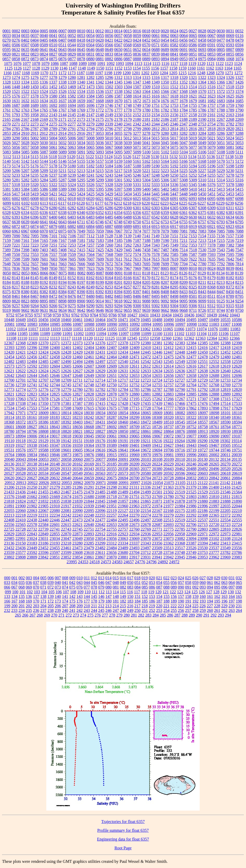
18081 (169, 413)
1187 (81, 73)
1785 (193, 110)
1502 (109, 87)
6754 (174, 222)
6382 (221, 213)
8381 (35, 292)
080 (109, 587)
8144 (25, 278)
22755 (112, 529)
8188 (25, 282)
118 (144, 592)
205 (51, 606)
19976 (157, 455)
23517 (180, 548)
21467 (66, 492)
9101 (212, 301)
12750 (112, 385)
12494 (78, 362)
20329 (55, 469)
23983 (237, 557)
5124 (108, 157)
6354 (118, 213)
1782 (165, 110)
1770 (91, 110)
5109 (230, 152)
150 (130, 596)
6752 (155, 222)
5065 (91, 147)
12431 (100, 352)
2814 (174, 129)
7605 (72, 259)
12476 (180, 357)
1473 (91, 87)
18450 (112, 422)
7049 (81, 231)
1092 (110, 64)
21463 (55, 492)
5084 (16, 152)
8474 (63, 296)
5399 (137, 189)
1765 (44, 110)
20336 (78, 469)
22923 (123, 534)
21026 (146, 483)
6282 (72, 208)
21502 (169, 492)
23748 (180, 552)
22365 (214, 515)
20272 (237, 464)
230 (232, 606)
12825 (55, 394)
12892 (237, 394)
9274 (63, 306)
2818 (212, 129)
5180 (72, 166)
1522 (25, 91)
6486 (118, 217)
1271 (229, 73)
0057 (118, 36)
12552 (214, 362)
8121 (155, 273)
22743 (66, 529)
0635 (25, 50)
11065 (168, 329)
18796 (32, 431)
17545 (21, 408)
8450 (230, 292)
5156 (91, 161)
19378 (100, 445)
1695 (81, 105)
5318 (16, 185)
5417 (16, 194)
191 (188, 601)
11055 (112, 329)
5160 (128, 161)
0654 (146, 50)
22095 (89, 511)
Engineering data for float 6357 (123, 839)
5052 (230, 143)
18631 (43, 427)
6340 (81, 213)
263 (232, 610)
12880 (135, 394)
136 (29, 596)
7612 (128, 259)
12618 (214, 366)
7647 (239, 259)
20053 (43, 459)
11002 (203, 324)
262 (225, 610)
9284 (81, 306)
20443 (169, 469)
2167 (25, 119)
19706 (169, 450)
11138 (121, 338)
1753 (174, 105)
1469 (72, 87)
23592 (32, 552)
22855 (55, 534)
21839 (78, 501)
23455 (55, 548)
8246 (81, 287)
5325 (81, 185)
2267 (221, 119)
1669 (109, 101)
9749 (230, 310)
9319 (7, 310)
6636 (240, 217)
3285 (211, 133)
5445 (156, 194)
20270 (226, 464)
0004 (35, 31)
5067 (109, 147)
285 (163, 615)
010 (80, 578)
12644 (32, 376)
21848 (112, 501)
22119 (112, 511)
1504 (128, 87)
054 (159, 583)
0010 (81, 31)
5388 (53, 189)
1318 (174, 77)
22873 (78, 534)
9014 (100, 301)
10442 (223, 315)
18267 (100, 417)
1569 (193, 91)
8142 (7, 278)
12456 (32, 357)
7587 (193, 254)
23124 (237, 539)
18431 (100, 422)
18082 (180, 413)
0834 (118, 54)
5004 (53, 138)
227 (210, 606)
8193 (53, 282)
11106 (224, 334)
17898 (214, 408)
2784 (7, 129)
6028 (165, 199)
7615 (155, 259)
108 (73, 592)
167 (14, 601)
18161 (32, 417)
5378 (230, 185)
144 (87, 596)
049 (123, 583)
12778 (55, 390)
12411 (157, 348)
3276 (128, 133)
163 (225, 596)
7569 (118, 254)
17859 (180, 408)
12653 (135, 376)
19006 (32, 436)
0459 (212, 40)
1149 (91, 68)
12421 (21, 352)
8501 (193, 296)
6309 (212, 208)
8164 (109, 278)
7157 (230, 236)
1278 (53, 77)
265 (18, 615)
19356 (66, 445)
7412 (72, 250)
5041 (146, 143)
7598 (16, 259)
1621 (193, 96)
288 (185, 615)
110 (88, 592)
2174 (91, 119)
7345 (165, 245)
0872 (25, 59)
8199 (100, 282)
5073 (156, 147)
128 (216, 592)
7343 (156, 245)
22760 (135, 529)
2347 (184, 124)
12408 (123, 348)
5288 (72, 180)
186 (152, 601)
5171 (230, 161)
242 (80, 610)
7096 (44, 236)
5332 (146, 185)
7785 (212, 264)
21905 (43, 506)
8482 (109, 296)
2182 (156, 119)
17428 (123, 403)
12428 (66, 352)
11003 (214, 324)
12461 (89, 357)
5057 (25, 147)
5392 (91, 189)
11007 (225, 324)
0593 (230, 45)
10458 (55, 320)
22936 (146, 534)
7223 (35, 245)
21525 (191, 492)
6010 (44, 199)
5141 (16, 161)
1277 (44, 77)
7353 (193, 245)
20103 (146, 459)
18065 (146, 413)
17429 (135, 403)
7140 (137, 236)
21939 (89, 506)
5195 (202, 166)
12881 (146, 394)
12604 (55, 366)
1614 (137, 96)
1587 (118, 96)
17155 (89, 399)
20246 (191, 464)
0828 (63, 54)
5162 (146, 161)
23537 (214, 548)
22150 (134, 511)
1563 (137, 91)
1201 (136, 73)
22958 (180, 534)
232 (7, 610)
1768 (72, 110)
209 (80, 606)
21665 (43, 497)
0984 (212, 59)
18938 (237, 431)
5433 (118, 194)
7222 (25, 245)
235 (29, 610)
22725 (9, 529)
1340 (81, 82)
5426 (100, 194)
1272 (238, 73)
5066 (100, 147)
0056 (109, 36)
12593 (43, 366)
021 (159, 578)
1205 (173, 73)
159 (196, 596)
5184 (109, 166)
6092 (183, 199)
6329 (16, 213)
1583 (81, 96)
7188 (146, 240)
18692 (112, 427)
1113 (138, 64)
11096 (112, 334)
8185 (16, 282)
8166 (128, 278)
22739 (43, 529)
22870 (66, 534)
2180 (137, 119)
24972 (174, 562)
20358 (123, 469)
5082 (240, 147)
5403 (174, 189)
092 (196, 587)
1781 (156, 110)
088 (167, 587)
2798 (128, 129)
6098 (239, 199)
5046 (174, 143)
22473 (78, 520)
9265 (44, 306)
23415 (237, 543)
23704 (134, 552)
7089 (7, 236)
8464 (25, 296)
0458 (202, 40)
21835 (55, 501)
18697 (123, 427)
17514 (226, 403)
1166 (7, 73)
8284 (165, 287)
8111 (137, 273)
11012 (11, 329)
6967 (25, 231)
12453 (237, 352)
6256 (239, 203)
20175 (100, 464)
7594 (221, 254)
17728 (146, 408)
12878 (112, 394)
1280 (72, 77)
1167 (17, 73)
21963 (135, 506)
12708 (55, 380)
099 (8, 592)
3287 (230, 133)
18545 (180, 422)
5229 (221, 171)
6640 (35, 222)
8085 (91, 273)
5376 (212, 185)
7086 (230, 231)
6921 (212, 227)
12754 (146, 385)
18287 (111, 417)
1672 (137, 101)
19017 (55, 436)
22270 (135, 515)
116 (130, 592)
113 (109, 592)
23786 (237, 552)
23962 (214, 557)
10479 (135, 320)
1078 (36, 64)
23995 (72, 562)
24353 (83, 562)
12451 (214, 352)
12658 (191, 376)
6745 (90, 222)
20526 (237, 469)
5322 (53, 185)
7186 (128, 240)
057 (181, 583)
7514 (184, 250)
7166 (53, 240)
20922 (33, 483)
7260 (109, 245)
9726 (202, 310)
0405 (44, 40)
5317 (7, 185)
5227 (202, 171)
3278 (146, 133)
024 (181, 578)
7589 (202, 254)
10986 (66, 324)
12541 (135, 362)
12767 (203, 385)
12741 (32, 385)
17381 (66, 403)
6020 (90, 199)
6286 (109, 208)
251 (145, 610)
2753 (202, 124)
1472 (81, 87)
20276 (9, 469)
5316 (239, 180)
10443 (235, 315)
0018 (146, 31)
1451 (44, 87)
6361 (184, 213)
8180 (221, 278)
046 (101, 583)
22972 (214, 534)
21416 (225, 487)
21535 (214, 492)
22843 (32, 534)
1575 (7, 96)
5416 (7, 194)
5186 (118, 166)
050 (130, 583)
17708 (123, 408)
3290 (16, 138)
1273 (7, 77)
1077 (27, 64)
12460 (78, 357)
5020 (202, 138)
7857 (63, 268)
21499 (146, 492)
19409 (146, 445)
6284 (91, 208)
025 (188, 578)
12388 (226, 343)
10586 (237, 320)
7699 (165, 264)
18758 (203, 427)
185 (145, 601)
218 (145, 606)
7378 (212, 245)
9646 (100, 310)
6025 (137, 199)
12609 (112, 366)
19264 (180, 441)
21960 (123, 506)
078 (94, 587)
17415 (100, 403)
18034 (100, 413)
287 (177, 615)
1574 (240, 91)
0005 (44, 31)
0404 (35, 40)
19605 (78, 450)
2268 (230, 119)
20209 (135, 464)
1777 (118, 110)
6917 (174, 227)
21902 (32, 506)
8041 (240, 268)
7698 (156, 264)
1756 (202, 105)
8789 (230, 296)
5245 (128, 175)
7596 (240, 254)
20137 (21, 464)
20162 (78, 464)
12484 (32, 362)
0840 (165, 54)
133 (7, 596)
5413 (221, 189)
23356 (157, 543)
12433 (112, 352)
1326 (230, 77)
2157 (184, 115)
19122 (32, 441)
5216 (109, 171)
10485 (146, 320)
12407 (112, 348)
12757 (169, 385)
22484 (112, 520)
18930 (226, 431)
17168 (100, 399)
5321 (44, 185)
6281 (63, 208)
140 (58, 596)
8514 (221, 296)
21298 (112, 487)
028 (210, 578)
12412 (168, 348)
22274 (146, 515)
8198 (91, 282)
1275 (25, 77)
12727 (180, 380)
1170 (44, 73)
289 (192, 615)
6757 (202, 222)
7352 (184, 245)
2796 (109, 129)
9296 (128, 306)
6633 (221, 217)
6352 (100, 213)
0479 (240, 40)
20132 (214, 459)
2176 (109, 119)
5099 (137, 152)
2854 (16, 133)
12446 (157, 352)
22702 (180, 525)
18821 (78, 431)
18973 (9, 436)
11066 (179, 329)
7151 (174, 236)
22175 (180, 511)
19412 (157, 445)
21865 (146, 501)
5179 (63, 166)
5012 (128, 138)
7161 (25, 240)
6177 (99, 203)
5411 (202, 189)
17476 (203, 403)
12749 (100, 385)
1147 (73, 68)
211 (94, 606)
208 (72, 606)
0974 (193, 59)
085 (145, 587)
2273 (35, 124)
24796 (152, 562)
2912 (44, 133)
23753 (203, 552)
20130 (203, 459)
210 (87, 606)
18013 (55, 413)
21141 (214, 483)
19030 (78, 436)
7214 (211, 240)
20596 (180, 473)
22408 (9, 520)
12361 (178, 338)
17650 (100, 408)
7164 (35, 240)
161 (210, 596)
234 (22, 610)
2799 (137, 129)
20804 (180, 478)
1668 (100, 101)
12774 (21, 390)
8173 (165, 278)
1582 (72, 96)
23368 (180, 543)
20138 (32, 464)
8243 (72, 287)
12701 (21, 380)
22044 (237, 506)
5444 (146, 194)
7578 (156, 254)
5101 (156, 152)
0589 (202, 45)
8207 (165, 282)
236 (36, 610)
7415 (81, 250)
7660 (44, 264)
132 (238, 592)
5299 (100, 180)
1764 (35, 110)
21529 (203, 492)
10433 (155, 315)
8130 (211, 273)
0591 (211, 45)
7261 (118, 245)
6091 (174, 199)
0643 (63, 50)
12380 (146, 343)
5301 (118, 180)
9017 (109, 301)
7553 (35, 254)
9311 (202, 306)
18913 (203, 431)
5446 (165, 194)
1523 (35, 91)
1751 (156, 105)
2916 (81, 133)
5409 (184, 189)
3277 (137, 133)
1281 (81, 77)
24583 (117, 562)
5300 (109, 180)
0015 (128, 31)
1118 (183, 64)
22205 (225, 511)
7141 (146, 236)
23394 (203, 543)
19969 (135, 455)
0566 (109, 45)
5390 (72, 189)
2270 (7, 124)
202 (29, 606)
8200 (109, 282)
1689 (35, 105)
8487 (146, 296)
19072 (169, 436)
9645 (91, 310)
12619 (225, 366)
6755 (183, 222)
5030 (44, 143)
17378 (55, 403)
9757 (38, 315)
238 (51, 610)
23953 (203, 557)
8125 (174, 273)
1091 (101, 64)
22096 (100, 511)
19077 (191, 436)
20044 (32, 459)
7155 (211, 236)
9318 (239, 306)
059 (196, 583)
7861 (72, 268)
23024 (32, 539)
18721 (146, 427)
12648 (78, 376)
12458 (55, 357)
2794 (91, 129)
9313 (221, 306)
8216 (7, 287)
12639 (214, 371)
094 (210, 587)
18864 (169, 431)
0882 (109, 59)
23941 (157, 557)
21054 (158, 483)
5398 (128, 189)
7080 (174, 231)
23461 (66, 548)
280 (127, 615)
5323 (63, 185)
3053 (100, 133)
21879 (191, 501)
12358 (155, 338)
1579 (44, 96)
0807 (230, 50)
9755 (29, 315)
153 (152, 596)
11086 (34, 334)
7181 (81, 240)
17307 (203, 399)
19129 (43, 441)
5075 (174, 147)
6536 (137, 217)
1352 (184, 82)
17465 (169, 403)
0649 (109, 50)
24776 (140, 562)
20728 (169, 478)
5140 (7, 161)
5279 (240, 175)
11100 (157, 334)
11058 (134, 329)
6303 (156, 208)
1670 (118, 101)
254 (167, 610)
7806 (230, 264)
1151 (109, 68)
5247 (146, 175)
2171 (63, 119)
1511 (165, 87)
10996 (169, 324)
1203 (155, 73)
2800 (146, 129)
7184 (109, 240)
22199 (214, 511)
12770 (237, 385)
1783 (174, 110)
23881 (123, 557)
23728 (157, 552)
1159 (182, 68)
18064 (135, 413)
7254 (81, 245)
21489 (123, 492)
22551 (214, 520)
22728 (21, 529)
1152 (118, 68)
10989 (101, 324)
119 (151, 592)
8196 (72, 282)
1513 (183, 87)
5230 (230, 171)
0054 (91, 36)
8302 (184, 287)
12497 (100, 362)
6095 (211, 199)
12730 (214, 380)
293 (221, 615)
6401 (63, 217)
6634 (230, 217)
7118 (100, 236)
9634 (63, 310)
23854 (78, 557)
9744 (221, 310)
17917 (226, 408)
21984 (180, 506)
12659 (203, 376)
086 (152, 587)
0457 (193, 40)
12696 (237, 376)
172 (51, 601)
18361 (237, 417)
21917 (66, 506)
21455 (43, 492)
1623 (212, 96)
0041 (53, 36)
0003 (25, 31)
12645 (43, 376)
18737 (169, 427)
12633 (146, 371)
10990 (112, 324)
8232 (53, 287)
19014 (43, 436)
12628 (89, 371)
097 (232, 587)
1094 (129, 64)
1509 (146, 87)
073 (58, 587)
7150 (165, 236)
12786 (146, 390)
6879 (53, 227)
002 (22, 578)
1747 (118, 105)
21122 (203, 483)
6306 (184, 208)
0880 (91, 59)
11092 (79, 334)
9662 (165, 310)
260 (210, 610)
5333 (156, 185)
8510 (202, 296)
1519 (239, 87)
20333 (66, 469)
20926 (44, 483)
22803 (203, 529)
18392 (66, 422)
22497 (146, 520)
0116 (239, 36)
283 (148, 615)
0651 (128, 50)
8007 (174, 268)
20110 (180, 459)
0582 (174, 45)
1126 (18, 68)
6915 (156, 227)
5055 (7, 147)
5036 (100, 143)
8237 (63, 287)
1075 (8, 64)
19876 (89, 455)
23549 (226, 548)
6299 (118, 208)
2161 (212, 115)
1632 (25, 101)
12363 (200, 338)
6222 (155, 203)
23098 (203, 539)
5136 (211, 157)
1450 (35, 87)
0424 (137, 40)
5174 (16, 166)
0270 (7, 40)
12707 (43, 380)
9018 (118, 301)
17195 (135, 399)
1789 (230, 110)
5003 (44, 138)
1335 (35, 82)
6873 (25, 227)
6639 (25, 222)
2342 (137, 124)
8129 (202, 273)
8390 (81, 292)
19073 (180, 436)
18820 (66, 431)
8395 (128, 292)
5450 (202, 194)
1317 (165, 77)
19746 (226, 450)
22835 (21, 534)
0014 (118, 31)
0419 (91, 40)
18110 (237, 413)
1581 (63, 96)
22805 (214, 529)
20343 (89, 469)
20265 (214, 464)
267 (33, 615)
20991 (124, 483)
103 (37, 592)
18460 (123, 422)
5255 (212, 175)
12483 (21, 362)
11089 (45, 334)
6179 (109, 203)
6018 (72, 199)
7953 (109, 268)
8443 (202, 292)
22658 (123, 525)
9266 (53, 306)
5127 (136, 157)
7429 (118, 250)
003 (29, 578)
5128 (146, 157)
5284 (44, 180)
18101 (226, 413)
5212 (72, 171)
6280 (53, 208)
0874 (44, 59)
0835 (128, 54)
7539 (212, 250)
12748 (89, 385)
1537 (109, 91)
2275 (53, 124)
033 (7, 583)
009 (72, 578)
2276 (63, 124)
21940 (100, 506)
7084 (212, 231)
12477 (191, 357)
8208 (174, 282)
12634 (157, 371)
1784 (184, 110)
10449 (21, 320)
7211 (184, 240)
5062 (63, 147)
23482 (100, 548)
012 (94, 578)
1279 (63, 77)
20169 (89, 464)
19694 (157, 450)
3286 (221, 133)
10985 (55, 324)
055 (167, 583)
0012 (100, 31)
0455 (174, 40)
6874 (35, 227)
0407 (63, 40)
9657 (137, 310)
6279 (44, 208)
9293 (109, 306)
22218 (21, 515)
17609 (78, 408)
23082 (180, 539)
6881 (63, 227)
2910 (25, 133)
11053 (89, 329)
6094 (202, 199)
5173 (7, 166)
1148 (82, 68)
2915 (72, 133)
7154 (202, 236)
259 (203, 610)
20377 (146, 469)
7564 (91, 254)
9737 (211, 310)
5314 (221, 180)
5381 (7, 189)
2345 (165, 124)
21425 (237, 487)
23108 (226, 539)
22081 (66, 511)
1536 (100, 91)
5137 (220, 157)
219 (152, 606)
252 (152, 610)
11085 (23, 334)
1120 (201, 64)
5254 (202, 175)
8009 (184, 268)
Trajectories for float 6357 (123, 822)
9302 (156, 306)
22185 (191, 511)
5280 (7, 180)
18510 (169, 422)
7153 (193, 236)
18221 (66, 417)
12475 (169, 357)
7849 (44, 268)
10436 (189, 315)
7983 (146, 268)
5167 (193, 161)
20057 (55, 459)
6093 (193, 199)
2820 (230, 129)
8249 (91, 287)
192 (196, 601)
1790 (240, 110)
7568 (109, 254)
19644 (135, 450)
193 (203, 601)
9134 (230, 301)
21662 (32, 497)
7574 (137, 254)
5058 (35, 147)
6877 (44, 227)
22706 (191, 525)
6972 (53, 231)
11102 (179, 334)
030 (224, 578)
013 (101, 578)
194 (210, 601)
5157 (100, 161)
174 (65, 601)
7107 (81, 236)
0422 (118, 40)
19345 (43, 445)
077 (87, 587)
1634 (44, 101)
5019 (193, 138)
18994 (21, 436)
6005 (25, 199)
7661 (53, 264)
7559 (72, 254)
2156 (174, 115)
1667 (91, 101)
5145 (53, 161)
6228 (211, 203)
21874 (169, 501)
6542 (156, 217)
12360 (166, 338)
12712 (89, 380)
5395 (100, 189)
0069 (230, 36)
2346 (174, 124)
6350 (91, 213)
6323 (239, 208)
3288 (239, 133)
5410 (193, 189)
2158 (193, 115)
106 (59, 592)
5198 (230, 166)
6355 (128, 213)
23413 (226, 543)
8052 (16, 273)
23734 (168, 552)
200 (14, 606)
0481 (7, 45)
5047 (184, 143)
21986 (191, 506)
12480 (226, 357)
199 (7, 606)
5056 (16, 147)
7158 (239, 236)
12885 (191, 394)
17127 (66, 399)
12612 (146, 366)
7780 (202, 264)
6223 (165, 203)
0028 (202, 31)
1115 (156, 64)
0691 (184, 50)
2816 (193, 129)
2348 (193, 124)
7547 (240, 250)
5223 (165, 171)
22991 (21, 539)
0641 (44, 50)
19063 (123, 436)
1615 (146, 96)
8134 (221, 273)
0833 (109, 54)
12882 (157, 394)
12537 (112, 362)
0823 (35, 54)
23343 (146, 543)
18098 (214, 413)
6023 (118, 199)
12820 (237, 390)
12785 (135, 390)
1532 (72, 91)
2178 (118, 119)
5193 (184, 166)
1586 (109, 96)
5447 (174, 194)
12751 (123, 385)
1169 (35, 73)
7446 (137, 250)
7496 (174, 250)
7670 (100, 264)
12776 (43, 390)
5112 (7, 157)
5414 (230, 189)
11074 (202, 329)
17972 (32, 413)
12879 (123, 394)
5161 (137, 161)
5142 (25, 161)
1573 (230, 91)
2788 (44, 129)
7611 (118, 259)
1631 (16, 101)
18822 (89, 431)
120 (158, 592)
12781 (89, 390)
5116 (44, 157)
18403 (78, 422)
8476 (72, 296)
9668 (184, 310)
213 (108, 606)
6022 (109, 199)
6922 (221, 227)
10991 (123, 324)
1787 (212, 110)
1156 (155, 68)
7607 (91, 259)
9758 (48, 315)
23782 (225, 552)
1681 (202, 101)
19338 (32, 445)
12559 (237, 362)
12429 (78, 352)
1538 (118, 91)
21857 (123, 501)
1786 (202, 110)
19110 (9, 441)
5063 (72, 147)
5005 (63, 138)
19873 (66, 455)
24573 (106, 562)
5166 (184, 161)
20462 (180, 469)
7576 (146, 254)
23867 (100, 557)
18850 (123, 431)
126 (202, 592)
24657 (129, 562)
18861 (146, 431)
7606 (81, 259)
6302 (146, 208)
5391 (81, 189)
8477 (81, 296)
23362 (169, 543)
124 (187, 592)
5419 (35, 194)
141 (65, 596)
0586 (193, 45)
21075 (169, 483)
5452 (221, 194)
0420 (100, 40)
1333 (16, 82)
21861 (135, 501)
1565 (156, 91)
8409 (174, 292)
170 (36, 601)
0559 (81, 45)
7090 (16, 236)
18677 (100, 427)
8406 (156, 292)
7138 (118, 236)
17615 (89, 408)
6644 (72, 222)
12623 (32, 371)
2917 (90, 133)
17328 (9, 403)
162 (217, 596)
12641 (237, 371)
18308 (157, 417)
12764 (191, 385)
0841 (174, 54)
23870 (112, 557)
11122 (99, 338)
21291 (89, 487)
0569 (137, 45)
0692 (193, 50)
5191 (165, 166)
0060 (146, 36)
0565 (100, 45)
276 (98, 615)
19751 (237, 450)
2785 (16, 129)
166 (7, 601)
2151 (128, 115)
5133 (183, 157)
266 (25, 615)
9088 (146, 301)
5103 (174, 152)
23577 (21, 552)
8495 (156, 296)
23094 (191, 539)
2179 (128, 119)
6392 (7, 217)
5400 (146, 189)
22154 (146, 511)
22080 (55, 511)
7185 (118, 240)
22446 (55, 520)
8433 (184, 292)
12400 (55, 348)
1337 (53, 82)
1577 (25, 96)
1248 (201, 73)
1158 (173, 68)
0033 (7, 36)
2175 (100, 119)
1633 (35, 101)
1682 (212, 101)
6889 (128, 227)
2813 (165, 129)
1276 (35, 77)
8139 (239, 273)
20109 (169, 459)
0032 (239, 31)
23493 (135, 548)
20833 (203, 478)
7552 (25, 254)
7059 (100, 231)
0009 (72, 31)
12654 (146, 376)
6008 (35, 199)
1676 (165, 101)
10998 (192, 324)
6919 (193, 227)
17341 (32, 403)
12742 (43, 385)
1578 (35, 96)
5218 (128, 171)
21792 (180, 497)
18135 (20, 417)
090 (181, 587)
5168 (202, 161)
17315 (226, 399)
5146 (63, 161)
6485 (109, 217)
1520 (7, 91)
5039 (128, 143)
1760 (240, 105)
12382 (169, 343)
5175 (25, 166)
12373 (78, 343)
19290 (203, 441)
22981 (237, 534)
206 (58, 606)
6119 (72, 203)
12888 (214, 394)
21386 (203, 487)
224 (188, 606)
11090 (56, 334)
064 (232, 583)
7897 (81, 268)
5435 (137, 194)
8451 (240, 292)
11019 (55, 329)
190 (181, 601)
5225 (183, 171)
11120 (88, 338)
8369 (221, 287)
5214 (90, 171)
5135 (202, 157)
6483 (91, 217)
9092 (165, 301)
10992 (135, 324)
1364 (202, 82)
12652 (123, 376)
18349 (225, 417)
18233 (77, 417)
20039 (237, 455)
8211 (202, 282)
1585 (100, 96)
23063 (123, 539)
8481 (100, 296)
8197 (81, 282)
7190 (165, 240)
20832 (191, 478)
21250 (32, 487)
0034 (16, 36)
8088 (109, 273)
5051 (221, 143)
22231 (43, 515)
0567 (118, 45)
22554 (226, 520)
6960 (7, 231)
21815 (237, 497)
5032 (63, 143)
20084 (112, 459)
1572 (221, 91)
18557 (203, 422)
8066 (44, 273)
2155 (165, 115)
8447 (221, 292)
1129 (45, 68)
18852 (135, 431)
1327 (240, 77)
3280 (165, 133)
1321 (193, 77)
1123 (229, 64)
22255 (100, 515)
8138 (230, 273)
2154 (156, 115)
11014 (22, 329)
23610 (89, 552)
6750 (137, 222)
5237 (53, 175)
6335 (35, 213)
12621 (9, 371)
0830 (81, 54)
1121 (210, 64)
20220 (146, 464)
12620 (237, 366)
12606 (78, 366)
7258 (100, 245)
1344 (109, 82)
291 (206, 615)
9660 (156, 310)
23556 (237, 548)
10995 (158, 324)
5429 (109, 194)
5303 (137, 180)
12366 (235, 338)
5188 (137, 166)
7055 (91, 231)
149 (123, 596)
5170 (221, 161)
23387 (191, 543)
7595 (230, 254)
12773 (9, 390)
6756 (193, 222)
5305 (156, 180)
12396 (32, 348)
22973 (226, 534)
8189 (35, 282)
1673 (146, 101)
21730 (123, 497)
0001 (7, 31)
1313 (128, 77)
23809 (32, 557)
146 (101, 596)
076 (80, 587)
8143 (16, 278)
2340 (118, 124)
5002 (35, 138)
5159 (118, 161)
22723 (226, 525)
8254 (118, 287)
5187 (128, 166)
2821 (240, 129)
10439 (212, 315)
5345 (193, 185)
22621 (78, 525)
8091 (118, 273)
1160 (192, 68)
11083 (235, 329)
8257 (128, 287)
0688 (156, 50)
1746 (109, 105)
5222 (155, 171)
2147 (91, 115)
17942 (9, 413)
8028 (221, 268)
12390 (237, 343)
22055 (9, 511)
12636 (180, 371)
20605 (214, 473)
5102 (165, 152)
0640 (35, 50)
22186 (203, 511)
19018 (66, 436)
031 (232, 578)
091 (188, 587)
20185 (112, 464)
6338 (63, 213)
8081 (72, 273)
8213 (221, 282)
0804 (212, 50)
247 (116, 610)
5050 (212, 143)
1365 (212, 82)
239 (58, 610)
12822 (21, 394)
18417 (89, 422)
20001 (203, 455)
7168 (72, 240)
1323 (212, 77)
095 (217, 587)
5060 (44, 147)
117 (137, 592)
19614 (89, 450)
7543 (221, 250)
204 (43, 606)
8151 (63, 278)
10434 (167, 315)
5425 (91, 194)
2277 (72, 124)
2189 (193, 119)
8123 (165, 273)
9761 (66, 315)
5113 (16, 157)
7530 (202, 250)
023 (174, 578)
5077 (193, 147)
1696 (91, 105)
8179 (212, 278)
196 (225, 601)
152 (145, 596)
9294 (118, 306)
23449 (32, 548)
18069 (157, 413)
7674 (118, 264)
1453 (63, 87)
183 (130, 601)
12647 (66, 376)
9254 (240, 301)
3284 (202, 133)
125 (195, 592)
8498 (174, 296)
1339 (72, 82)
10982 (21, 324)
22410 (21, 520)
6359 (165, 213)
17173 (112, 399)
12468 (123, 357)
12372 (66, 343)
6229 (220, 203)
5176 (35, 166)
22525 (191, 520)
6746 (100, 222)
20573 (123, 473)
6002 (16, 199)
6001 (7, 199)
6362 (193, 213)
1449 (25, 87)
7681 (128, 264)
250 (138, 610)
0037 (35, 36)
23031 (43, 539)
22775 (169, 529)
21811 (225, 497)
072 (51, 587)
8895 (44, 301)
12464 (112, 357)
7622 (193, 259)
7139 (128, 236)
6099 (7, 203)
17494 (214, 403)
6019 (81, 199)
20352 (100, 469)
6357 (146, 213)
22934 (135, 534)
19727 (203, 450)
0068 (221, 36)
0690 (174, 50)
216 (130, 606)
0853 (212, 54)
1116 (165, 64)
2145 (72, 115)
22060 (21, 511)
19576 (21, 450)
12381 (157, 343)
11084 (11, 334)
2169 (44, 119)
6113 (44, 203)
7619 (174, 259)
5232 (7, 175)
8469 (44, 296)
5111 (239, 152)
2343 (146, 124)
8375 (7, 292)
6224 (174, 203)
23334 (123, 543)
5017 (174, 138)
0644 (72, 50)
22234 (55, 515)
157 (181, 596)
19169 (89, 441)
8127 (193, 273)
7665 (72, 264)
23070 (146, 539)
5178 (53, 166)
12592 (32, 366)
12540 (123, 362)
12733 (225, 380)
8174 (174, 278)
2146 (81, 115)
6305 (174, 208)
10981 (10, 324)
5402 (165, 189)
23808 (21, 557)
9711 (193, 310)
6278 (35, 208)
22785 (180, 529)
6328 (7, 213)
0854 (221, 54)
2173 (81, 119)
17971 (21, 413)
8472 (53, 296)
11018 (44, 329)
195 (217, 601)
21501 (157, 492)
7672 (109, 264)
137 (36, 596)
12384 (191, 343)
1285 (100, 77)
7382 (230, 245)
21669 (55, 497)
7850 (53, 268)
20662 (100, 478)
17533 (237, 403)
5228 (211, 171)
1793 (16, 115)
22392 (237, 515)
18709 (135, 427)
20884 (237, 478)
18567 (214, 422)
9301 (146, 306)
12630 (112, 371)
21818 (9, 501)
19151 (77, 441)
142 (72, 596)
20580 (146, 473)
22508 (157, 520)
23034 (55, 539)
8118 (146, 273)
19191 (123, 441)
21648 (21, 497)
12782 (100, 390)
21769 (157, 497)
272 (69, 615)
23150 (21, 543)
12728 (191, 380)
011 (87, 578)
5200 (7, 171)
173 (58, 601)
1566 (165, 91)
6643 (63, 222)
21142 (225, 483)
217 (137, 606)
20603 (203, 473)
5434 (128, 194)
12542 (146, 362)
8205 (146, 282)
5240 (81, 175)
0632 (16, 50)
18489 (157, 422)
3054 (109, 133)
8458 (7, 296)
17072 (32, 399)
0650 (118, 50)
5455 (240, 194)
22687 (157, 525)
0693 (202, 50)
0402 (25, 40)
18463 (135, 422)
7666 (81, 264)
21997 (214, 506)
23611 (100, 552)
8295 (174, 287)
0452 (146, 40)
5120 (71, 157)
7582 (165, 254)
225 (195, 606)
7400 (35, 250)
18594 (237, 422)
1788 (221, 110)
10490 (169, 320)
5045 (165, 143)
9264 (35, 306)
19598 (55, 450)
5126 (127, 157)
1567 (174, 91)
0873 (35, 59)
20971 (101, 483)
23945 (180, 557)
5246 (137, 175)
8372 (230, 287)
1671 (128, 101)
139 (51, 596)
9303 (165, 306)
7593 (212, 254)
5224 (174, 171)
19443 (191, 445)
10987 (78, 324)
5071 (137, 147)
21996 (203, 506)
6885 (100, 227)
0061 (156, 36)
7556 (44, 254)
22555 (237, 520)
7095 (35, 236)
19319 (9, 445)
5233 (16, 175)
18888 (191, 431)
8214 (230, 282)
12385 (203, 343)
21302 (123, 487)
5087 (44, 152)
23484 (112, 548)
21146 (236, 483)
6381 (212, 213)
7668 (91, 264)
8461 (16, 296)
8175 (184, 278)
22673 (135, 525)
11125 (110, 338)
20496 (214, 469)
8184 (7, 282)
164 (232, 596)
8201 (118, 282)
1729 (100, 105)
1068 (230, 59)
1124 (238, 64)
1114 (147, 64)
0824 (44, 54)
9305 (184, 306)
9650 (109, 310)
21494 (135, 492)
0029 (211, 31)
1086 (55, 64)
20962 (78, 483)
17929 (237, 408)
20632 (55, 478)
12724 (157, 380)
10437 (201, 315)
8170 (146, 278)
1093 (120, 64)
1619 (184, 96)
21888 (226, 501)
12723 (146, 380)
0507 (25, 45)
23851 (55, 557)
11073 (190, 329)
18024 (78, 413)
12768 (214, 385)
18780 (9, 431)
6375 (202, 213)
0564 (90, 45)
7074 (137, 231)
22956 (169, 534)
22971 (203, 534)
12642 (9, 376)
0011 (90, 31)
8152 (72, 278)
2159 (202, 115)
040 (58, 583)
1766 (53, 110)
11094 (101, 334)
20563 (100, 473)
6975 (63, 231)
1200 (127, 73)
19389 (112, 445)
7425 (100, 250)
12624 (43, 371)
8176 (193, 278)
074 (65, 587)
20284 (21, 469)
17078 (43, 399)
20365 (135, 469)
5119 (62, 157)
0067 (212, 36)
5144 (44, 161)
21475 (78, 492)
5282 (25, 180)
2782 (230, 124)
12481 (237, 357)
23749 (191, 552)
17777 (169, 408)
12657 (180, 376)
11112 (44, 338)
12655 (157, 376)
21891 (9, 506)
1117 (174, 64)
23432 (9, 548)
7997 (156, 268)
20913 (21, 483)
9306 (193, 306)
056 (174, 583)
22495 (123, 520)
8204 (137, 282)
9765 (103, 315)
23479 (89, 548)
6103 (35, 203)
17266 (169, 399)
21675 (78, 497)
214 (116, 606)
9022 (128, 301)
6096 (221, 199)
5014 (146, 138)
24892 (163, 562)
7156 (221, 236)
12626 (66, 371)
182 (123, 601)
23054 (100, 539)
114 (116, 592)
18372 (21, 422)
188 (167, 601)
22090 (78, 511)
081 (116, 587)
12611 (134, 366)
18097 (203, 413)
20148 (55, 464)
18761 (214, 427)
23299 (100, 543)
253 (159, 610)
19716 (180, 450)
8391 (91, 292)
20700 (135, 478)
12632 (135, 371)
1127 (27, 68)
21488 (112, 492)
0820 (7, 54)
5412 (211, 189)
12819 (226, 390)
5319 (25, 185)
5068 (118, 147)
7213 (202, 240)
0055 (100, 36)
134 (14, 596)
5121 (80, 157)
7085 (221, 231)
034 (14, 583)
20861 (226, 478)
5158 (109, 161)
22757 (123, 529)
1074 (240, 59)
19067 (157, 436)
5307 (174, 180)
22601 (55, 525)
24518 (95, 562)
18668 (89, 427)
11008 (237, 324)
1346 (128, 82)
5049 (202, 143)
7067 (118, 231)
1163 (219, 68)
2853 (7, 133)
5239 (72, 175)
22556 (9, 525)
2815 (184, 129)
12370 (43, 343)
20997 (135, 483)
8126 (183, 273)
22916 (112, 534)
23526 (191, 548)
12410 (146, 348)
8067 (53, 273)
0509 (44, 45)
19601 (66, 450)
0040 (44, 36)
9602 (25, 310)
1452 (53, 87)
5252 (193, 175)
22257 (112, 515)
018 (137, 578)
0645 (81, 50)
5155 (81, 161)
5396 (109, 189)
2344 (156, 124)
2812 (156, 129)
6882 (72, 227)
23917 (135, 557)
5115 (35, 157)
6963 (16, 231)
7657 (35, 264)
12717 (123, 380)
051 (138, 583)
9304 (174, 306)
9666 (174, 310)
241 (72, 610)
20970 (90, 483)
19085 (203, 436)
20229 (169, 464)
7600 (35, 259)
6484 (100, 217)
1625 (230, 96)
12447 (169, 352)
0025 (183, 31)
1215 (183, 73)
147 (109, 596)
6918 (184, 227)
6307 (193, 208)
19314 (237, 441)
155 (167, 596)
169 (29, 601)
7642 (230, 259)
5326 (91, 185)
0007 (63, 31)
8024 (212, 268)
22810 (226, 529)
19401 (135, 445)
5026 (7, 143)
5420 (44, 194)
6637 (7, 222)
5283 (35, 180)
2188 (184, 119)
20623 (21, 478)
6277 (25, 208)
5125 (118, 157)
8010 (193, 268)
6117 (62, 203)
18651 (66, 427)
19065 (135, 436)
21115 (192, 483)
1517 (221, 87)
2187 (174, 119)
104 (44, 592)
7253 (72, 245)
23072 (157, 539)
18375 (32, 422)
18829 (112, 431)
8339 (202, 287)
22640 (89, 525)
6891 (137, 227)
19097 (226, 436)
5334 (165, 185)
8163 (100, 278)
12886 (203, 394)
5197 (221, 166)
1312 (118, 77)
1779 (137, 110)
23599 (66, 552)
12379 (135, 343)
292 (214, 615)
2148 (100, 115)
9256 (7, 306)
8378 (16, 292)
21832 (43, 501)
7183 (100, 240)
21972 (146, 506)
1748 (128, 105)
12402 (78, 348)
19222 (168, 441)
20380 (157, 469)
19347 (55, 445)
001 (14, 578)
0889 (146, 59)
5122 (90, 157)
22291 (180, 515)
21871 (157, 501)
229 (224, 606)
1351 (174, 82)
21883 (214, 501)
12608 (100, 366)
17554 (43, 408)
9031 (137, 301)
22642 (100, 525)
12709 (66, 380)
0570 (146, 45)
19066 (146, 436)
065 (239, 583)
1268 (211, 73)
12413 (180, 348)
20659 (89, 478)
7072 (128, 231)
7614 (146, 259)
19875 (78, 455)
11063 (157, 329)
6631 (202, 217)
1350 (165, 82)
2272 (25, 124)
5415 (239, 189)
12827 (78, 394)
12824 (43, 394)
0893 (156, 59)
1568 (184, 91)
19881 (100, 455)
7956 (118, 268)
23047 (66, 539)
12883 (169, 394)
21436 (21, 492)
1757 (212, 105)
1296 (109, 77)
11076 (213, 329)
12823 (32, 394)
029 (217, 578)
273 (76, 615)
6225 (183, 203)
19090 (214, 436)
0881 (100, 59)
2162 (221, 115)
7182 (91, 240)
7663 (63, 264)
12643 (21, 376)
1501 (100, 87)
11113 (55, 338)
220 (159, 606)
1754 (184, 105)
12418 (225, 348)
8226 (44, 287)
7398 (25, 250)
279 (120, 615)
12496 (89, 362)
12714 (100, 380)
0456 (184, 40)
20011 (225, 455)
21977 (169, 506)
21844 (89, 501)
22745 (78, 529)
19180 (111, 441)
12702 (32, 380)
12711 (77, 380)
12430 (89, 352)
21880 (203, 501)
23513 (169, 548)
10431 (144, 315)
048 (116, 583)
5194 (193, 166)
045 (94, 583)
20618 (226, 473)
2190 (202, 119)
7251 (53, 245)
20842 (214, 478)
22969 (191, 534)
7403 (44, 250)
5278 (230, 175)
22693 (169, 525)
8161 (81, 278)
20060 (78, 459)
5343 (184, 185)
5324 (72, 185)
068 (22, 587)
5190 (156, 166)
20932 (55, 483)
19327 (21, 445)
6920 (202, 227)
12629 (100, 371)
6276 (16, 208)
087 (159, 587)
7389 (7, 250)
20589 (157, 473)
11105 (213, 334)
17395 (89, 403)
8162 (91, 278)
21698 (100, 497)
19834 (32, 455)
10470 (112, 320)
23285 (89, 543)
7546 (230, 250)
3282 (183, 133)
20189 (123, 464)
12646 (55, 376)
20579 (135, 473)
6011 (53, 199)
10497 (203, 320)
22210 (237, 511)
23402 (214, 543)
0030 (221, 31)
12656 (169, 376)
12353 (144, 338)
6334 (25, 213)
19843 (43, 455)
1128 (36, 68)
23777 (214, 552)
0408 (72, 40)
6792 (211, 222)
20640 (66, 478)
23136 (9, 543)
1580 (53, 96)
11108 (11, 338)
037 (36, 583)
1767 (63, 110)
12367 (9, 343)
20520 (226, 469)
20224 (157, 464)
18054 (123, 413)
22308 (203, 515)
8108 (128, 273)
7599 (25, 259)
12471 (135, 357)
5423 (72, 194)
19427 (169, 445)
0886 (118, 59)
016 (123, 578)
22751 (89, 529)
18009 (43, 413)
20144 (43, 464)
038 (43, 583)
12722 (134, 380)
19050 (100, 436)
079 (101, 587)
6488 (128, 217)
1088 (73, 64)
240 (65, 610)
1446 (7, 87)
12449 (191, 352)
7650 (16, 264)
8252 (100, 287)
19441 (180, 445)
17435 (146, 403)
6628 (174, 217)
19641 (123, 450)
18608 (21, 427)
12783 (112, 390)
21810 (214, 497)
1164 (228, 68)
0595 (7, 50)
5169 (212, 161)
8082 (81, 273)
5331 (137, 185)
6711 (81, 222)
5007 (81, 138)
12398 (43, 348)
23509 (157, 548)
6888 (118, 227)
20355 (112, 469)
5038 (118, 143)
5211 (62, 171)
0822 (25, 54)
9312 (211, 306)
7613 (137, 259)
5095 (118, 152)
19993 (180, 455)
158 (188, 596)
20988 (112, 483)
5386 (44, 189)
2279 (91, 124)
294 (228, 615)
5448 (184, 194)
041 (65, 583)
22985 (9, 539)
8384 (63, 292)
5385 (35, 189)
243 (87, 610)
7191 (174, 240)
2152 (137, 115)
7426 (109, 250)
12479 (214, 357)
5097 (128, 152)
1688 (25, 105)
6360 (174, 213)
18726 (157, 427)
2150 (118, 115)
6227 (202, 203)
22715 (203, 525)
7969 (137, 268)
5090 (72, 152)
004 (36, 578)
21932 (78, 506)
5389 (63, 189)
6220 (146, 203)
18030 (89, 413)
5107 (212, 152)
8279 (146, 287)
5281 (16, 180)
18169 (43, 417)
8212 (211, 282)
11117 (66, 338)
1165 (237, 68)
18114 (9, 417)
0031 (230, 31)
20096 (135, 459)
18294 (123, 417)
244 (94, 610)
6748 (118, 222)
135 (22, 596)
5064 (81, 147)
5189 (146, 166)
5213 (81, 171)
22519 (180, 520)
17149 (78, 399)
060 (203, 583)
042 (72, 583)
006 (51, 578)
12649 (89, 376)
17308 (214, 399)
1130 (54, 68)
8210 (193, 282)
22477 (100, 520)
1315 (146, 77)
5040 (137, 143)
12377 (112, 343)
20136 (9, 464)
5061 (53, 147)
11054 (100, 329)
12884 (180, 394)
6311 (230, 208)
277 (105, 615)
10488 (157, 320)
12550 (191, 362)
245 (101, 610)
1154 (137, 68)
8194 (63, 282)
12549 (180, 362)
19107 (237, 436)
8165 (118, 278)
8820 (16, 301)
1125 (8, 68)
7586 (184, 254)
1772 (100, 110)
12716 (111, 380)
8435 (193, 292)
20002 (214, 455)
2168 (35, 119)
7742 (193, 264)
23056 (112, 539)
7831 (7, 268)
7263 (137, 245)
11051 (78, 329)
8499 (184, 296)
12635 (169, 371)
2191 (212, 119)
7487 (165, 250)
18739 (180, 427)
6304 (165, 208)
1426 (240, 82)
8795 (239, 296)
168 (22, 601)
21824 (21, 501)
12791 (191, 390)
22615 (66, 525)
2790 (63, 129)
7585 (174, 254)
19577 (32, 450)
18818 (55, 431)
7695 (146, 264)
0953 (184, 59)
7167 (63, 240)
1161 (201, 68)
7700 (174, 264)
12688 (214, 376)
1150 (100, 68)
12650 (100, 376)
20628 (43, 478)
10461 (78, 320)
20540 (55, 473)
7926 (100, 268)
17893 (203, 408)
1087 (64, 64)
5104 (184, 152)
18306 (146, 417)
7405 (53, 250)
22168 (168, 511)
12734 (237, 380)
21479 (89, 492)
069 (29, 587)
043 (80, 583)
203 (36, 606)
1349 (156, 82)
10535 (226, 320)
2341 (128, 124)
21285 (66, 487)
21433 (9, 492)
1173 (72, 73)
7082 (193, 231)
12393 (9, 348)
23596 (43, 552)
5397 (118, 189)
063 (225, 583)
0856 (240, 54)
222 (174, 606)
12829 (100, 394)
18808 (43, 431)
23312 (112, 543)
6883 (81, 227)
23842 (43, 557)
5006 (72, 138)
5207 (25, 171)
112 (102, 592)
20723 (157, 478)
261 (217, 610)
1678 (184, 101)
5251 (184, 175)
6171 (90, 203)
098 (239, 587)
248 (123, 610)
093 (203, 587)
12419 (237, 348)
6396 (35, 217)
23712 (146, 552)
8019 (202, 268)
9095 (184, 301)
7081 (184, 231)
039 (51, 583)
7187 (137, 240)
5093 (100, 152)
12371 (55, 343)
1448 (16, 87)
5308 (184, 180)
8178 (202, 278)
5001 (25, 138)
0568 (128, 45)
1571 (212, 91)
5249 (165, 175)
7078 (156, 231)
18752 (191, 427)
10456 (43, 320)
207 (65, 606)
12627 (78, 371)
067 (14, 587)
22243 (78, 515)
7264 (146, 245)
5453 (230, 194)
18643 (55, 427)
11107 (235, 334)
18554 (191, 422)
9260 (25, 306)
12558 (226, 362)
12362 (189, 338)
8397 (137, 292)
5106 (202, 152)
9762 (76, 315)
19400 (123, 445)
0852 (202, 54)
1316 (156, 77)
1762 (16, 110)
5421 (53, 194)
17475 (191, 403)
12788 (169, 390)
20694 (123, 478)
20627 (32, 478)
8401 (146, 292)
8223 (35, 287)
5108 (221, 152)
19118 (21, 441)
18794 (21, 431)
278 (112, 615)
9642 (81, 310)
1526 (63, 91)
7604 (63, 259)
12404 (89, 348)
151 (138, 596)
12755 (157, 385)
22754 (100, 529)
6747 (109, 222)
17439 (157, 403)
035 (22, 583)
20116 (191, 459)
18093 (191, 413)
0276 (16, 40)
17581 (55, 408)
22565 (21, 525)
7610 (109, 259)
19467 (214, 445)
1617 (165, 96)
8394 (118, 292)
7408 (63, 250)
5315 (230, 180)
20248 (203, 464)
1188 (90, 73)
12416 (203, 348)
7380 (221, 245)
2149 (109, 115)
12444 (135, 352)
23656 (111, 552)
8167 (137, 278)
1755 (193, 105)
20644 (78, 478)
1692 (53, 105)
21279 (55, 487)
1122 (220, 64)
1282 (91, 77)
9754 (20, 315)
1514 (193, 87)
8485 (128, 296)
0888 (137, 59)
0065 (193, 36)
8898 (63, 301)
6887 (109, 227)
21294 (100, 487)
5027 (16, 143)
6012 (62, 199)
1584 (91, 96)
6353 (109, 213)
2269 (240, 119)
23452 (43, 548)
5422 (63, 194)
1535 (91, 91)
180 (109, 601)
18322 (191, 417)
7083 (202, 231)
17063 (21, 399)
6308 (202, 208)
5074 (165, 147)
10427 (132, 315)
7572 (128, 254)
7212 (193, 240)
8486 (137, 296)
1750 (146, 105)
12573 (9, 366)
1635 (53, 101)
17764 (157, 408)
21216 (21, 487)
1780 (146, 110)
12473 (157, 357)
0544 (72, 45)
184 (138, 601)
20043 (21, 459)
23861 (89, 557)
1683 (221, 101)
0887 (128, 59)
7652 (25, 264)
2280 (100, 124)
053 (152, 583)
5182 (91, 166)
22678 (146, 525)
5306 (165, 180)
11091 (67, 334)
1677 (174, 101)
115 (123, 592)
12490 (66, 362)
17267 (180, 399)
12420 (9, 352)
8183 (240, 278)
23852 (66, 557)
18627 (32, 427)
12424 (43, 352)
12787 (157, 390)
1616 (156, 96)
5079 (212, 147)
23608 (78, 552)
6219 (137, 203)
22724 (237, 525)
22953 (157, 534)
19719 (191, 450)
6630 (193, 217)
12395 (21, 348)
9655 (128, 310)
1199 (117, 73)
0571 (155, 45)
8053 (25, 273)
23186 (43, 543)
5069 (128, 147)
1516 (211, 87)
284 (156, 615)
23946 (191, 557)
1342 (100, 82)
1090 (92, 64)
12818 (214, 390)
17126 (55, 399)
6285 (100, 208)
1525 (53, 91)
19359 (78, 445)
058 (188, 583)
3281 (174, 133)
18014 (66, 413)
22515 (169, 520)
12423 (32, 352)
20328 (43, 469)
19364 (89, 445)
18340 (214, 417)
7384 (240, 245)
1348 (146, 82)
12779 (66, 390)
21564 (237, 492)
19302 (225, 441)
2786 (25, 129)
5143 (35, 161)
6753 (165, 222)
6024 (128, 199)
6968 (35, 231)
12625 (55, 371)
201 (22, 606)
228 (217, 606)
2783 (240, 124)
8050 (7, 273)
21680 (89, 497)
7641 (221, 259)
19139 (55, 441)
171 (43, 601)
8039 (230, 268)
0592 (221, 45)
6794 (230, 222)
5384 (25, 189)
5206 (16, 171)
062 (217, 583)
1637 (63, 101)
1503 (118, 87)
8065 (35, 273)
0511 (62, 45)
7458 (146, 250)
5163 (156, 161)
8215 (239, 282)
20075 (89, 459)
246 (109, 610)
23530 (203, 548)
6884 (91, 227)
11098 (135, 334)
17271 (191, 399)
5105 (193, 152)
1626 (240, 96)
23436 (21, 548)
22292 (191, 515)
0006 (53, 31)
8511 (211, 296)
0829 (72, 54)
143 (80, 596)
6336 (44, 213)
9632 (53, 310)
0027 (193, 31)
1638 (72, 101)
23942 (169, 557)
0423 (128, 40)
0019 (155, 31)
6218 (127, 203)
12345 (132, 338)
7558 (63, 254)
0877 (72, 59)
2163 (230, 115)
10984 (44, 324)
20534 (43, 473)
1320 (184, 77)
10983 (32, 324)
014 (108, 578)
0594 (239, 45)
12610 (123, 366)
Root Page (123, 848)
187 (159, 601)
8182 (230, 278)
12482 (9, 362)
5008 (91, 138)
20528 (21, 473)
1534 (81, 91)
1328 (7, 82)
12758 (180, 385)
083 (130, 587)
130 (231, 592)
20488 (191, 469)
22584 (43, 525)
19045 (89, 436)
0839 (156, 54)
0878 (81, 59)
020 (152, 578)
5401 (156, 189)
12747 (78, 385)
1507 (137, 87)
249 (130, 610)
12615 (180, 366)
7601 (44, 259)
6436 (81, 217)
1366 (221, 82)
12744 (55, 385)
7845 (35, 268)
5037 (109, 143)
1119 (192, 64)
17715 (135, 408)
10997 (180, 324)
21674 (66, 497)
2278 (81, 124)
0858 (16, 59)
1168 (26, 73)
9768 (122, 315)
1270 (220, 73)
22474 (89, 520)
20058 (66, 459)
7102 (63, 236)
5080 (221, 147)
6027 (155, 199)
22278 (157, 515)
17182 (123, 399)
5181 (81, 166)
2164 (240, 115)
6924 (240, 227)
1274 (16, 77)
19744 (214, 450)
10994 (146, 324)
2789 (53, 129)
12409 (135, 348)
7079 (165, 231)
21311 (134, 487)
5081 (230, 147)
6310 (221, 208)
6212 (118, 203)
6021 (100, 199)
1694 (72, 105)
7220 (7, 245)
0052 (72, 36)
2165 (7, 119)
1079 (45, 64)
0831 (91, 54)
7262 (128, 245)
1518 (230, 87)
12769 (226, 385)
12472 (146, 357)
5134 (192, 157)
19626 (112, 450)
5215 (100, 171)
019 (145, 578)
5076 (184, 147)
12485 (43, 362)
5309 (193, 180)
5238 (63, 175)
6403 (72, 217)
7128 (109, 236)
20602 (191, 473)
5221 (146, 171)
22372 (226, 515)
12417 (214, 348)
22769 (146, 529)
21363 (168, 487)
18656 (78, 427)
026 (195, 578)
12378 (123, 343)
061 (210, 583)
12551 (203, 362)
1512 (174, 87)
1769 (81, 110)
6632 (212, 217)
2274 (44, 124)
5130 (155, 157)
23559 (9, 552)
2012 (44, 115)
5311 (211, 180)
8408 (165, 292)
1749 (137, 105)
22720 (214, 525)
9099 (202, 301)
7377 (202, 245)
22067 (43, 511)
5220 (137, 171)
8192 (44, 282)
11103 (191, 334)
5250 (174, 175)
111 (95, 592)
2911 (35, 133)
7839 (25, 268)
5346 (202, 185)
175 (72, 601)
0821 (16, 54)
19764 (9, 455)
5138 (229, 157)
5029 (35, 143)
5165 (174, 161)
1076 (17, 64)
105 (51, 592)
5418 (25, 194)
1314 (137, 77)
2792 (81, 129)
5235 (35, 175)
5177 (44, 166)
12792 (203, 390)
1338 (63, 82)
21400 (214, 487)
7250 (44, 245)
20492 (203, 469)
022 (166, 578)
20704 (146, 478)
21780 (169, 497)
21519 (180, 492)
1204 (164, 73)
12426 (55, 352)
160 (203, 596)
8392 (100, 292)
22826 (237, 529)
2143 (53, 115)
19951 (123, 455)
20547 (66, 473)
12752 (135, 385)
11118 (77, 338)
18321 (180, 417)
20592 (169, 473)
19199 (134, 441)
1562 (128, 91)
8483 (118, 296)
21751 (135, 497)
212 (101, 606)
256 (181, 610)
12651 (112, 376)
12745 (66, 385)
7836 (16, 268)
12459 (66, 357)
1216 (192, 73)
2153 (146, 115)
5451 (212, 194)
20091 (123, 459)
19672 (146, 450)
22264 (123, 515)
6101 (16, 203)
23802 (9, 557)
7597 (7, 259)
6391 (240, 213)
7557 (53, 254)
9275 (72, 306)
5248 (156, 175)
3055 (118, 133)
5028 (25, 143)
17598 (66, 408)
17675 (112, 408)
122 (173, 592)
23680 (123, 552)
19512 (237, 445)
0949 (174, 59)
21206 (9, 487)
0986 (221, 59)
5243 (109, 175)
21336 (146, 487)
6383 (230, 213)
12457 (43, 357)
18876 (180, 431)
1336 (44, 82)
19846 (55, 455)
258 (196, 610)
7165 (44, 240)
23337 (135, 543)
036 (29, 583)
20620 (9, 478)
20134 (225, 459)
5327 (100, 185)
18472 (146, 422)
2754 (212, 124)
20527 (9, 473)
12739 (21, 385)
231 (239, 606)
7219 (239, 240)
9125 (221, 301)
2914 (62, 133)
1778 (128, 110)
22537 (203, 520)
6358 (156, 213)
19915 (112, 455)
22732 (32, 529)
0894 (165, 59)
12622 (21, 371)
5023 (221, 138)
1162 (210, 68)
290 (199, 615)
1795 (25, 115)
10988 (89, 324)
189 (174, 601)
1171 (53, 73)
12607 (89, 366)
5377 (221, 185)
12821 (9, 394)
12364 (212, 338)
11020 (67, 329)
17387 (78, 403)
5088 (53, 152)
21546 (226, 492)
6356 (137, 213)
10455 (32, 320)
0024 (174, 31)
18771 (237, 427)
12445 (146, 352)
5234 (25, 175)
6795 (239, 222)
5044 (156, 143)
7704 (184, 264)
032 (239, 578)
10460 (66, 320)
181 (116, 601)
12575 (21, 366)
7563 (81, 254)
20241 (180, 464)
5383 (16, 189)
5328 (109, 185)
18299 (134, 417)
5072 (146, 147)
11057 (123, 329)
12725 (168, 380)
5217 (118, 171)
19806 (21, 455)
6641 (44, 222)
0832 (100, 54)
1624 (221, 96)
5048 (193, 143)
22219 (32, 515)
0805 (221, 50)
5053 (240, 143)
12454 (9, 357)
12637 (191, 371)
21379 (191, 487)
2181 (146, 119)
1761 (7, 110)
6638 (16, 222)
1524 (44, 91)
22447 (66, 520)
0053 (81, 36)
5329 (118, 185)
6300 (128, 208)
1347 (137, 82)
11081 (224, 329)
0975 (202, 59)
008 (65, 578)
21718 (112, 497)
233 (14, 610)
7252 (63, 245)
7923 (91, 268)
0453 (156, 40)
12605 (66, 366)
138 (43, 596)
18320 (168, 417)
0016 (137, 31)
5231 (239, 171)
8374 (240, 287)
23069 (135, 539)
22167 (157, 511)
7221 (16, 245)
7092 (25, 236)
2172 (72, 119)
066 (7, 587)
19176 (100, 441)
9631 (44, 310)
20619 (237, 473)
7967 (128, 268)
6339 (72, 213)
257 (188, 610)
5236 (44, 175)
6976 (72, 231)
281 (134, 615)
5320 (35, 185)
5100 (146, 152)
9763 (85, 315)
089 (174, 587)
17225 (146, 399)
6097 (230, 199)
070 (36, 587)
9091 (156, 301)
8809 (7, 301)
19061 (112, 436)
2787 (35, 129)
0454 (165, 40)
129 (223, 592)
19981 (169, 455)
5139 (239, 157)
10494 (180, 320)
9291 (100, 306)
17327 (237, 399)
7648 (7, 264)
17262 (157, 399)
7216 (230, 240)
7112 (90, 236)
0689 (165, 50)
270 (54, 615)
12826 (66, 394)
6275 (7, 208)
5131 (164, 157)
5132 (174, 157)
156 (174, 596)
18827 (100, 431)
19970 (146, 455)
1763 (25, 110)
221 (166, 606)
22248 (89, 515)
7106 (72, 236)
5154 (72, 161)
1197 (99, 73)
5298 (91, 180)
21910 (55, 506)
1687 (16, 105)
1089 (83, 64)
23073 (169, 539)
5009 (100, 138)
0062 (165, 36)
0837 (146, 54)
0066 (202, 36)
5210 (53, 171)
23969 (226, 557)
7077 (146, 231)
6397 (44, 217)
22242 (66, 515)
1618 (174, 96)
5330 (128, 185)
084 (138, 587)
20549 (78, 473)
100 (15, 592)
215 (123, 606)
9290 (91, 306)
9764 (94, 315)
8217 (16, 287)
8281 (156, 287)
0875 (53, 59)
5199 (240, 166)
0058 (128, 36)
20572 (112, 473)
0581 (165, 45)
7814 (240, 264)
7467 (156, 250)
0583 (183, 45)
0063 (174, 36)
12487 (55, 362)
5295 (81, 180)
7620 (183, 259)
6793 (221, 222)
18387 (55, 422)
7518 (193, 250)
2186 (165, 119)
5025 (239, 138)
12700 (9, 380)
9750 (239, 310)
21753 (146, 497)
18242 (89, 417)
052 (145, 583)
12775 (32, 390)
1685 (240, 101)
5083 (7, 152)
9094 (174, 301)
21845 (100, 501)
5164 (165, 161)
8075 (63, 273)
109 (80, 592)
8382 (44, 292)
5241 (91, 175)
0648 (100, 50)
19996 (191, 455)
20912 (10, 483)
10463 (89, 320)
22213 (9, 515)
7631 (202, 259)
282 (141, 615)
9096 (193, 301)
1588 (128, 96)
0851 (193, 54)
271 (62, 615)
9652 (118, 310)
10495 (191, 320)
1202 (145, 73)
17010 (9, 399)
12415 (191, 348)
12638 (203, 371)
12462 (100, 357)
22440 (43, 520)
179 (101, 601)
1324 (221, 77)
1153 (128, 68)
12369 (32, 343)
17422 (112, 403)
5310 (202, 180)
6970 (44, 231)
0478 (230, 40)
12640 (226, 371)
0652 (137, 50)
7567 (100, 254)
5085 (25, 152)
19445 (203, 445)
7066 (109, 231)
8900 (81, 301)
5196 (212, 166)
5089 (63, 152)
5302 (128, 180)
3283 (193, 133)
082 (123, 587)
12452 (226, 352)
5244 (118, 175)
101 (23, 592)
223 (181, 606)
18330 (203, 417)
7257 (91, 245)
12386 (214, 343)
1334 (25, 82)
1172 (62, 73)
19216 (157, 441)
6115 (53, 203)
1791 (7, 115)
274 (83, 615)
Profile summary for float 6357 (123, 830)
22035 (226, 506)
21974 (157, 506)
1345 (118, 82)
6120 (81, 203)
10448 (9, 320)
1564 (146, 91)
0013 (109, 31)
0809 (240, 50)
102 (30, 592)
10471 (123, 320)
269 (47, 615)
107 (66, 592)
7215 (221, 240)
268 (40, 615)
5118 (53, 157)
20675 (112, 478)
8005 (165, 268)
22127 (123, 511)
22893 (89, 534)
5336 (174, 185)
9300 (137, 306)
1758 (221, 105)
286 (170, 615)
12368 (21, 343)
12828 (89, 394)
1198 (108, 73)
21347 (157, 487)
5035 (91, 143)
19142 (66, 441)
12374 (89, 343)
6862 (7, 227)
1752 (165, 105)
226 (203, 606)
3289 (7, 138)
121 (166, 592)
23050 (89, 539)
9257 (16, 306)
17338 (21, 403)
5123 (99, 157)
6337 (53, 213)
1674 (156, 101)
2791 (72, 129)
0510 (53, 45)
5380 (240, 185)
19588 (43, 450)
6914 (146, 227)
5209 (44, 171)
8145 (35, 278)
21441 (32, 492)
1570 (202, 91)
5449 (193, 194)
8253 (109, 287)
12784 (123, 390)
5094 (109, 152)
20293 (32, 469)
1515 (202, 87)
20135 (237, 459)
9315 (230, 306)
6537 (146, 217)
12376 (100, 343)
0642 (53, 50)
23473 (78, 548)
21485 (100, 492)
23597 (55, 552)
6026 (146, 199)
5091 (81, 152)
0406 (53, 40)
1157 (164, 68)
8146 (44, 278)
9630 (35, 310)
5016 (165, 138)
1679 (193, 101)
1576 (16, 96)
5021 (211, 138)
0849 (184, 54)
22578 (32, 525)
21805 (203, 497)
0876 (63, 59)
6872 (16, 227)
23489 (123, 548)
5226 (193, 171)
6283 (81, 208)
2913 (53, 133)
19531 (9, 450)
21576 (9, 497)
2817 (202, 129)
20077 (100, 459)
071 (43, 587)
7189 (156, 240)
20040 (9, 459)
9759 (57, 315)
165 (239, 596)
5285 (53, 180)
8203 (128, 282)
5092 (91, 152)
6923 (230, 227)
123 (180, 592)
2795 (100, 129)
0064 (184, 36)
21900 (21, 506)
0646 (91, 50)
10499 (214, 320)
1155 (146, 68)
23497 (146, 548)
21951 (112, 506)
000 (7, 578)
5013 (137, 138)
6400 (53, 217)
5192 (174, 166)
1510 (156, 87)
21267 (43, 487)
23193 (55, 543)
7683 (137, 264)
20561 (89, 473)
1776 (109, 110)
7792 (221, 264)
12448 (180, 352)
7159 (7, 240)
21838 (66, 501)
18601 (9, 427)
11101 (168, 334)
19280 (191, 441)
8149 (53, 278)
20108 (157, 459)
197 (232, 601)
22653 (112, 525)
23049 (78, 539)
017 (130, 578)
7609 (100, 259)
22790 (191, 529)
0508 (35, 45)
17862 (191, 408)
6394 (25, 217)
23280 (78, 543)
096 (225, 587)
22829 (9, 534)
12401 (66, 348)
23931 (146, 557)
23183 (32, 543)
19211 (146, 441)
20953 (67, 483)
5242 (100, 175)
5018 (183, 138)
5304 (146, 180)
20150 (66, 464)
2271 (16, 124)
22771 (157, 529)
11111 (33, 338)
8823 (25, 301)
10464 (100, 320)
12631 (123, 371)
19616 (100, 450)
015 (116, 578)
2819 (221, 129)
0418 (81, 40)
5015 (155, 138)
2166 (16, 119)
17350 (43, 403)
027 (203, 578)
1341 (91, 82)
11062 (146, 329)
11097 (124, 334)
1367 (230, 82)
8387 (72, 292)
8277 (137, 287)
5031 (53, 143)
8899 (72, 301)
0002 (16, 31)
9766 (113, 315)
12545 (169, 362)
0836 (137, 54)
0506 (16, 45)
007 (58, 578)
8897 (53, 301)
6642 (53, 222)
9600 (16, 310)
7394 (16, 250)
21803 (191, 497)
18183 (55, 417)
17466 (180, 403)
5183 (100, 166)
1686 (7, 105)
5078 (202, 147)
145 (94, 596)
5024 (230, 138)
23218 (66, 543)
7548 (7, 254)
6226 (192, 203)
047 (109, 583)
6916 (165, 227)
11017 (33, 329)
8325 (193, 287)
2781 (221, 124)
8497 (165, 296)
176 (80, 601)
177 (87, 601)
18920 (214, 431)
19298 (214, 441)
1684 (230, 101)
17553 (32, 408)
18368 (9, 422)
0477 (221, 40)
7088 (240, 231)
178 (94, 601)
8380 (25, 292)
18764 (226, 427)
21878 (180, 501)
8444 (212, 292)
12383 (180, 343)
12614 (168, 366)
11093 (90, 334)
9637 (72, 310)
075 (72, 587)
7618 (165, 259)
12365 (223, 338)
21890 (237, 501)
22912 (100, 534)
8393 (109, 292)
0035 (25, 36)
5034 (81, 143)
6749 (128, 222)
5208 (35, 171)
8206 (156, 282)
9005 (91, 301)
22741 (55, 529)
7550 (16, 254)
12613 (157, 366)
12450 (203, 352)
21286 (78, 487)
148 (116, 596)
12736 (9, 385)
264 (239, 610)
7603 (53, 259)
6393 (16, 217)
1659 (81, 101)
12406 (100, 348)
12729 (203, 380)
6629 (184, 217)
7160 (16, 240)
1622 (202, 96)
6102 (26, 203)
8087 (100, 273)
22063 (32, 511)
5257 (221, 175)
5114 (25, 157)
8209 (184, 282)
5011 (118, 138)
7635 (211, 259)
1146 (64, 68)
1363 (193, 82)
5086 (35, 152)
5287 (63, 180)
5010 (109, 138)
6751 (146, 222)
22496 (135, 520)
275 (91, 615)
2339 (109, 124)
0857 (7, 59)
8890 (35, 301)
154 (159, 596)
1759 (230, 105)
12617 (203, 366)
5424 (81, 194)
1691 (44, 105)
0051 (63, 36)
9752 (10, 315)
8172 (156, 278)
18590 (226, 422)
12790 (180, 390)
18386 (43, 422)
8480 (91, 296)
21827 (32, 501)
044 (87, 583)
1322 (202, 77)
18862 (157, 431)
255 (174, 610)
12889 (226, 394)
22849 (43, 534)
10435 (178, 315)
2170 (53, 119)
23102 (214, 539)
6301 (137, 208)
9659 (146, 310)
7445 (128, 250)
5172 (240, 161)
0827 (53, 54)
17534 (9, 408)
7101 (53, 236)
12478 (203, 357)
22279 (169, 515)
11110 (22, 338)
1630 (7, 101)
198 (239, 601)
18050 (112, 413)
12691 (226, 376)
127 (209, 592)
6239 (230, 203)
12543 (157, 362)
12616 (191, 366)
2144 (63, 115)
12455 (21, 357)
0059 (137, 36)
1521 (16, 91)
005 (43, 578)
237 (43, 610)
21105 (180, 483)
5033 (72, 143)
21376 (180, 487)
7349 (174, 245)
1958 (35, 115)
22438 (32, 520)
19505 (226, 445)
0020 (165, 31)
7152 (183, 236)
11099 (146, 334)
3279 (155, 133)
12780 (78, 390)
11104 (202, 334)
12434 (123, 352)
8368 (212, 287)
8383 (53, 292)
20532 (32, 473)
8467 (35, 296)
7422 (91, 250)
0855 (230, 54)
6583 (165, 217)
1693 (63, 105)
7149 (155, 236)
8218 (25, 287)
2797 (118, 129)
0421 (109, 40)
